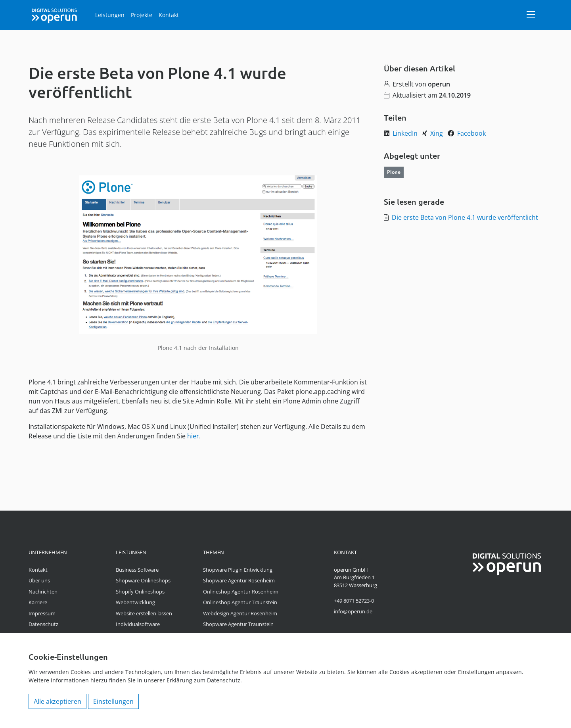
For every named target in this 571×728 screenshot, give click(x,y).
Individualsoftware (138, 624)
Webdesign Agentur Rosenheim (240, 613)
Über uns (39, 580)
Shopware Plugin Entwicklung (238, 570)
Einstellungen (113, 701)
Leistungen (110, 15)
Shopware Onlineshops (143, 580)
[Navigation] (531, 15)
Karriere (38, 602)
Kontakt (169, 15)
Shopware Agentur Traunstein (238, 624)
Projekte (142, 15)
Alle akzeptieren (57, 701)
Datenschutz (43, 624)
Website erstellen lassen (144, 613)
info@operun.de (353, 611)
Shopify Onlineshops (140, 592)
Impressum (42, 613)
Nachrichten (43, 592)
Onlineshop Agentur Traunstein (240, 602)
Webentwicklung (135, 602)
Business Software (137, 570)
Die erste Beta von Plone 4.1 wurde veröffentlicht (465, 217)
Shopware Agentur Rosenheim (239, 580)
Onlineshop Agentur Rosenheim (241, 592)
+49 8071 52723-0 (354, 601)
